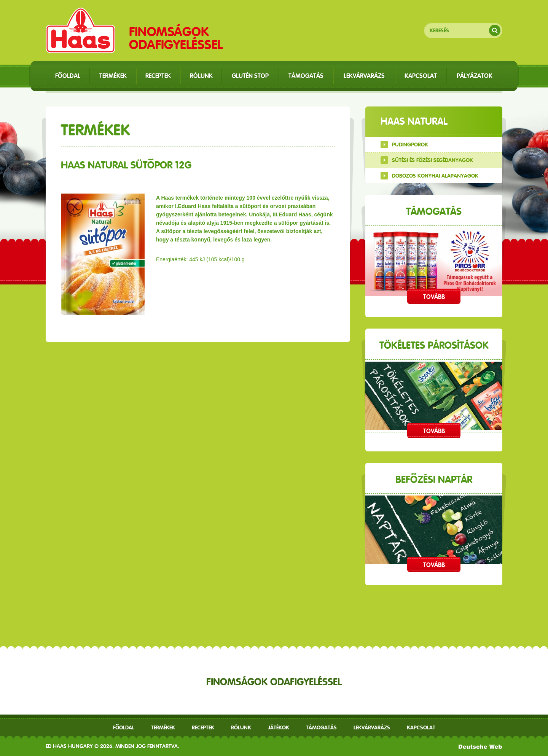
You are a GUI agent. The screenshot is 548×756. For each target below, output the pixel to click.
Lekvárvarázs (372, 727)
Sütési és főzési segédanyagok (433, 160)
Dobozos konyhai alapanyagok (435, 176)
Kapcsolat (421, 727)
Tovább (434, 297)
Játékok (279, 727)
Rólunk (241, 727)
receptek (203, 727)
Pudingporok (410, 145)
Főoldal (124, 727)
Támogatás (321, 727)
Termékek (163, 727)
